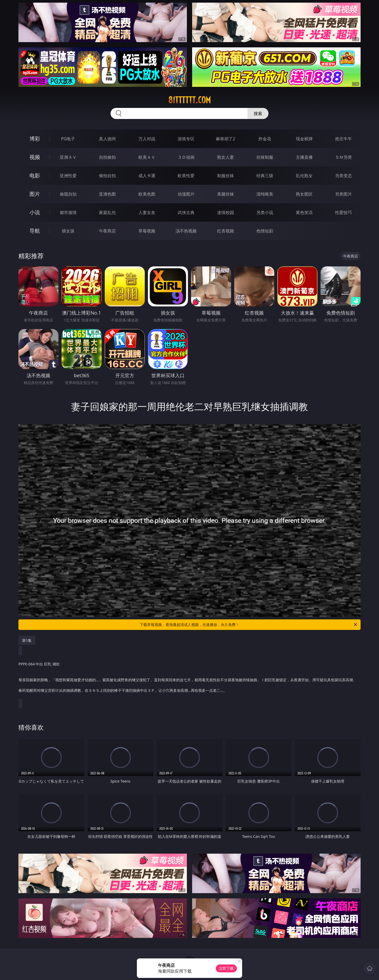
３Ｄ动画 (186, 157)
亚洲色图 (107, 194)
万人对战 (147, 139)
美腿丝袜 (226, 194)
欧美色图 (147, 194)
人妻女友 (147, 212)
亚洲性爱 (68, 176)
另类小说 (265, 212)
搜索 (258, 113)
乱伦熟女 (304, 176)
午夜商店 (107, 231)
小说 (35, 212)
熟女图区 (304, 194)
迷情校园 (226, 212)
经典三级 (265, 176)
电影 (35, 175)
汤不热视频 (186, 231)
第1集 (27, 640)
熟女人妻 (226, 157)
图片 (35, 194)
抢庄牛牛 (343, 139)
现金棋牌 (304, 139)
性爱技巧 (343, 212)
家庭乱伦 (107, 212)
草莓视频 (147, 231)
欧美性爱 (186, 176)
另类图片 (343, 194)
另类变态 (343, 176)
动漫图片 (186, 194)
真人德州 (107, 139)
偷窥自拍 (68, 194)
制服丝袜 (226, 176)
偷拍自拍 (107, 176)
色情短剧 (265, 231)
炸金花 (265, 139)
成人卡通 (147, 176)
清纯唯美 (265, 194)
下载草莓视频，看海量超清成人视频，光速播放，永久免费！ (249, 625)
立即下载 (226, 968)
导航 (35, 231)
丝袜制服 (265, 157)
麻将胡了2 (225, 139)
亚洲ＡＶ (68, 157)
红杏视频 (226, 231)
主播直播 (304, 157)
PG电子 (68, 139)
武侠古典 (186, 212)
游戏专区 (186, 139)
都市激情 (68, 212)
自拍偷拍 (107, 157)
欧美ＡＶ (147, 157)
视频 (35, 157)
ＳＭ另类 (343, 157)
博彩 (35, 139)
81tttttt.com (189, 100)
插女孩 (68, 231)
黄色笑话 (304, 212)
